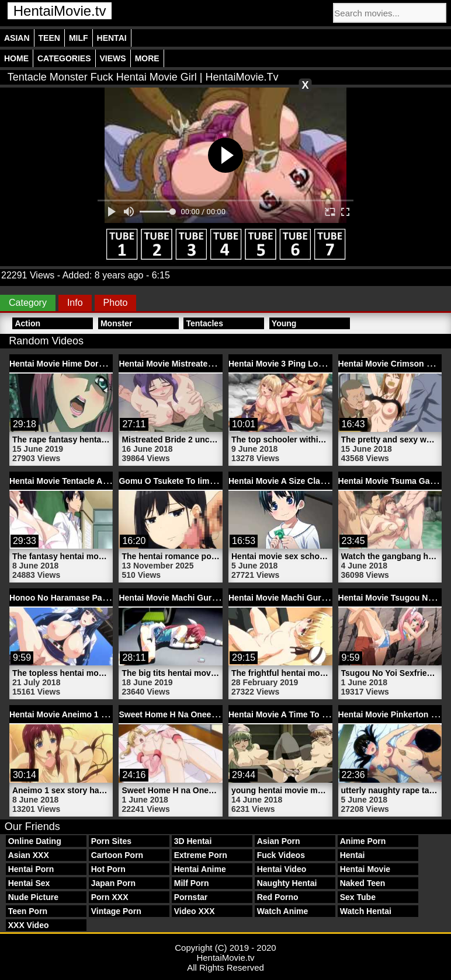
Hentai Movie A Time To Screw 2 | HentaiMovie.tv (323, 714)
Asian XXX (29, 855)
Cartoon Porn (117, 855)
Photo (116, 303)
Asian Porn (279, 841)
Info (75, 303)
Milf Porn (192, 883)
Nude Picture (33, 897)
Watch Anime (283, 911)
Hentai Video (282, 869)
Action (27, 323)
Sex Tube (358, 897)
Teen (49, 38)
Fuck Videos (281, 855)
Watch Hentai (366, 911)
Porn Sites (111, 841)
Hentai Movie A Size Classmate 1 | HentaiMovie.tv (324, 481)
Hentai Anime (200, 869)
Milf (79, 38)
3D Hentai (193, 841)
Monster (116, 323)
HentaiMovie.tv (60, 11)
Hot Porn (108, 869)
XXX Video (29, 925)
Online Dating (35, 841)
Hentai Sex (29, 883)
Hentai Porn (31, 869)
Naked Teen (363, 883)
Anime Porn (363, 841)
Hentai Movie (365, 869)
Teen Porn (28, 911)
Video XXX (195, 911)
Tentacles (204, 323)
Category (28, 303)
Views (113, 58)
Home (16, 58)
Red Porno (278, 897)
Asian (17, 38)
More (147, 58)
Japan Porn (113, 883)
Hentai (112, 38)
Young (284, 323)
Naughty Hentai (287, 883)
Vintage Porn (116, 911)
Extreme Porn (201, 855)
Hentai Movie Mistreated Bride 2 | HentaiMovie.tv (213, 364)
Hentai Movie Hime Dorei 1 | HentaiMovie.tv (93, 364)
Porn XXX (110, 897)
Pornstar (191, 897)
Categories (64, 58)
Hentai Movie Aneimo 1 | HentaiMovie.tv (86, 714)
